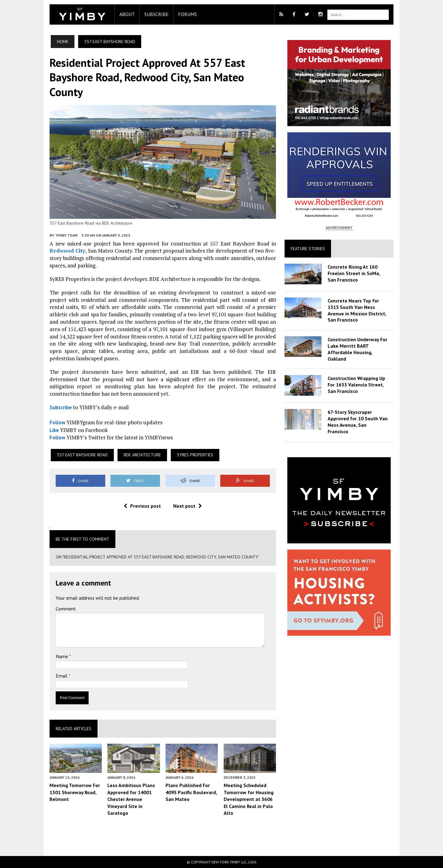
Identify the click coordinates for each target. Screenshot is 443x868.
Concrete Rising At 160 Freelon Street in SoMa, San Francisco (362, 273)
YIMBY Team (57, 244)
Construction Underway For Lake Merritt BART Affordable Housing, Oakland (363, 346)
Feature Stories (311, 249)
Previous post (139, 506)
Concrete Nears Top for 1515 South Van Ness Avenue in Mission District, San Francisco (363, 310)
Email (53, 676)
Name (53, 657)
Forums (178, 14)
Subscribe (147, 14)
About (118, 14)
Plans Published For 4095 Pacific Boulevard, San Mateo (188, 794)
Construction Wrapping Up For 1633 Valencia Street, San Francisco (364, 380)
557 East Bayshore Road (73, 456)
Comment (56, 610)
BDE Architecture (133, 456)
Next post (184, 506)
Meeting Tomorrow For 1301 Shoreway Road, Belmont (65, 794)
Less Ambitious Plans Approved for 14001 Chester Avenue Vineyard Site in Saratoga (125, 800)
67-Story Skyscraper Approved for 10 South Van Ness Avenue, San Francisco (361, 414)
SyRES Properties (186, 456)
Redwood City (58, 259)
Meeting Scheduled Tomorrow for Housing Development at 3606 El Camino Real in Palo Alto (251, 797)
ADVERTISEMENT (346, 228)
